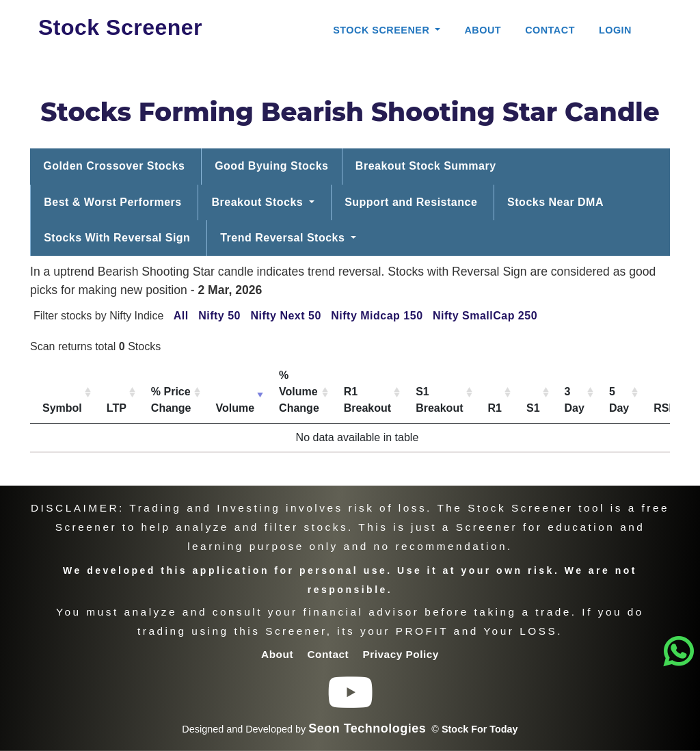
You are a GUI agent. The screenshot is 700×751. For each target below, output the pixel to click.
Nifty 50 (219, 316)
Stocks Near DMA (555, 202)
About (483, 30)
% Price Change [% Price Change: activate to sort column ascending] (171, 400)
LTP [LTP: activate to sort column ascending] (117, 408)
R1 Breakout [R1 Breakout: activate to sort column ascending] (367, 400)
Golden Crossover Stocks (114, 166)
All (181, 316)
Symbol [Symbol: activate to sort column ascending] (62, 408)
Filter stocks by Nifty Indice (98, 316)
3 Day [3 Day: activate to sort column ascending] (575, 400)
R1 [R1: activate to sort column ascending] (495, 408)
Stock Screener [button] (383, 30)
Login (615, 30)
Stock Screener (120, 27)
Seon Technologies (367, 728)
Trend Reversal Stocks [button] (284, 238)
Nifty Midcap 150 (377, 316)
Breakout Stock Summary (426, 166)
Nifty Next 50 (285, 316)
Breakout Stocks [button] (259, 202)
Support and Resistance (411, 202)
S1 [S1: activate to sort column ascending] (533, 408)
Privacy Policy (401, 654)
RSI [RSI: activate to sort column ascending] (663, 408)
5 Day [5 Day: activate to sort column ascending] (619, 400)
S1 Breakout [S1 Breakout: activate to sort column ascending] (439, 400)
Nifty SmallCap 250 (485, 316)
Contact (550, 30)
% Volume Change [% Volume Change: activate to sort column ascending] (299, 392)
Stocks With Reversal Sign (117, 238)
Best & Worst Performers (112, 202)
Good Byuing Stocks (271, 166)
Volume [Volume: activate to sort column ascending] (235, 408)
